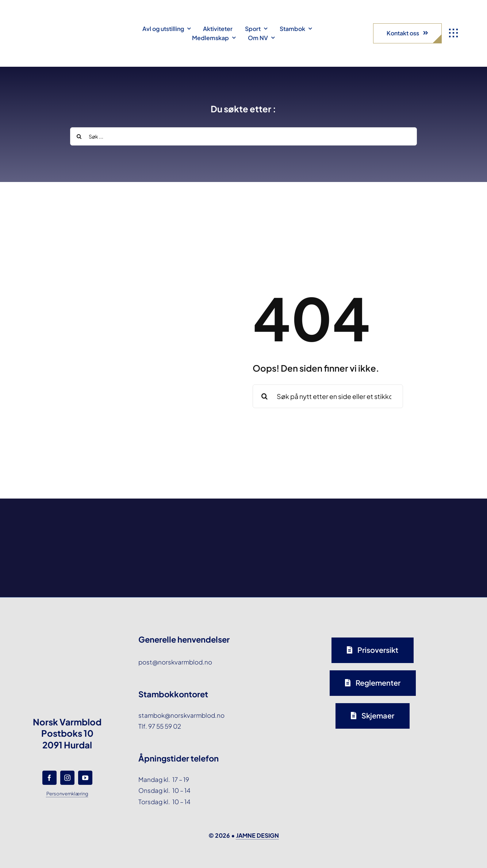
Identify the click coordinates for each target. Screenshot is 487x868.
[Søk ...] (244, 136)
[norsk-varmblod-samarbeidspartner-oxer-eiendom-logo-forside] (187, 519)
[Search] (79, 136)
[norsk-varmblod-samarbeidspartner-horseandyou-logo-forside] (414, 516)
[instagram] (67, 778)
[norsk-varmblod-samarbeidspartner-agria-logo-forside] (73, 523)
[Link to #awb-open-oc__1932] (453, 33)
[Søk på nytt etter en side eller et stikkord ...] (328, 396)
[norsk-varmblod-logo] (49, 18)
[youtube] (85, 778)
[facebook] (49, 778)
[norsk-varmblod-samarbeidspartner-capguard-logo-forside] (301, 521)
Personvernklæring (67, 794)
